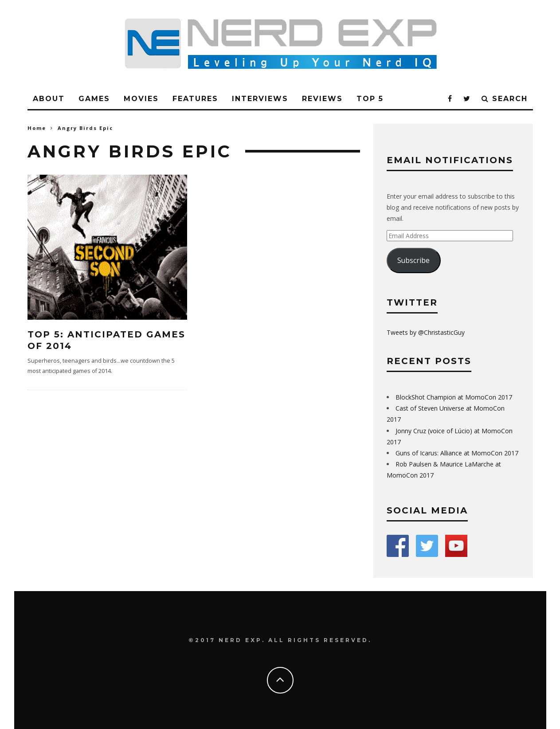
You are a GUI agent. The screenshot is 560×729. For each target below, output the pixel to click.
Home (37, 128)
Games (94, 99)
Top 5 (370, 99)
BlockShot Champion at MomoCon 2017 (454, 397)
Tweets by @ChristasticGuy (426, 332)
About (49, 99)
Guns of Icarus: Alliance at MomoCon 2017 (457, 453)
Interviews (260, 99)
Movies (141, 99)
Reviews (322, 99)
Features (195, 99)
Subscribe (413, 260)
